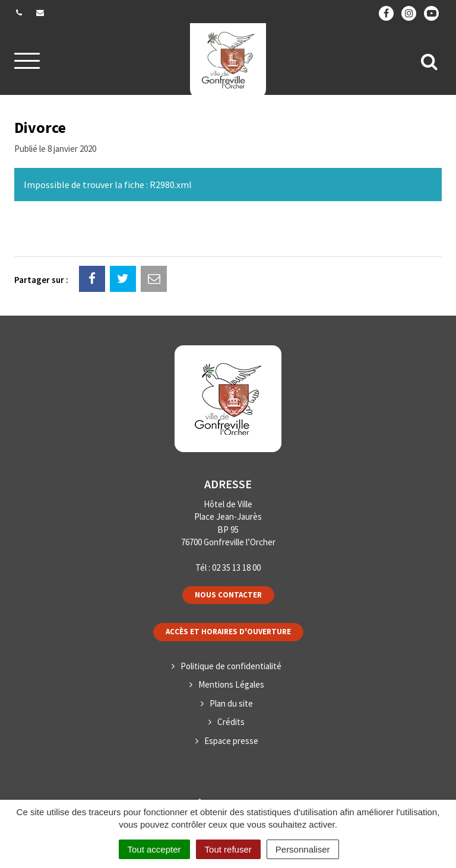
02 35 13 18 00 (236, 567)
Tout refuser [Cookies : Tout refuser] (228, 849)
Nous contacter (228, 595)
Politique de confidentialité (231, 666)
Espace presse (231, 741)
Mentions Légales (231, 684)
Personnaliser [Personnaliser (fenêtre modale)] (303, 849)
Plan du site (231, 703)
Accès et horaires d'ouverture (228, 632)
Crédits (231, 722)
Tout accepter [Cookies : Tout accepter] (154, 849)
